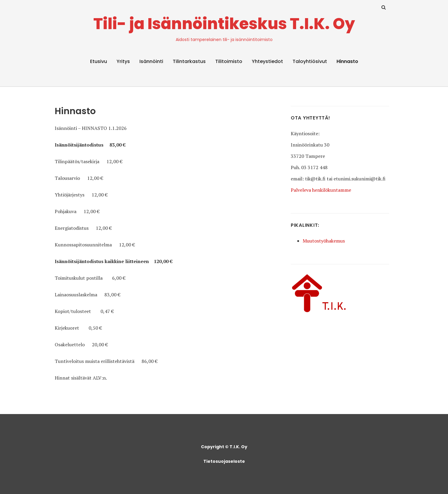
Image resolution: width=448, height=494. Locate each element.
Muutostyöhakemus (324, 241)
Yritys (123, 61)
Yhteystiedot (267, 61)
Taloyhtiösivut (310, 61)
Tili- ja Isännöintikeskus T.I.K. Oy (224, 24)
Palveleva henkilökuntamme (321, 190)
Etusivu (99, 61)
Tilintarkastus (189, 61)
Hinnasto (347, 61)
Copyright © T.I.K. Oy (224, 447)
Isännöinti (151, 61)
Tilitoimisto (229, 61)
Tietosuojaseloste (224, 461)
